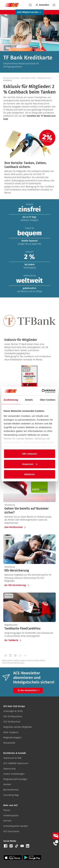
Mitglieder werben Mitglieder (18, 727)
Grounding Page (11, 795)
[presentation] (29, 510)
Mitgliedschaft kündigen (15, 779)
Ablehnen (29, 474)
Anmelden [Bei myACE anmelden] (42, 5)
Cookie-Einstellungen (14, 774)
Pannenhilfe (9, 743)
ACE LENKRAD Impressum (16, 763)
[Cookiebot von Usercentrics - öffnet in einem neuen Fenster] (42, 391)
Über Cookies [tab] (48, 400)
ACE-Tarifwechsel (12, 722)
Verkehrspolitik (11, 816)
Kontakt (7, 784)
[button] (6, 846)
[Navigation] (54, 5)
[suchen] (30, 5)
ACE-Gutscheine (11, 831)
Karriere (7, 821)
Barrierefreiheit (11, 790)
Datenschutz (10, 769)
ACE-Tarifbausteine (13, 717)
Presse (7, 810)
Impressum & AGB (12, 758)
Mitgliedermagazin (13, 738)
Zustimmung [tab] (11, 400)
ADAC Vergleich (11, 732)
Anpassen (30, 464)
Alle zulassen (29, 454)
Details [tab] (29, 400)
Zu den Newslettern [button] (29, 690)
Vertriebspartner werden (16, 826)
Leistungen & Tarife (13, 711)
